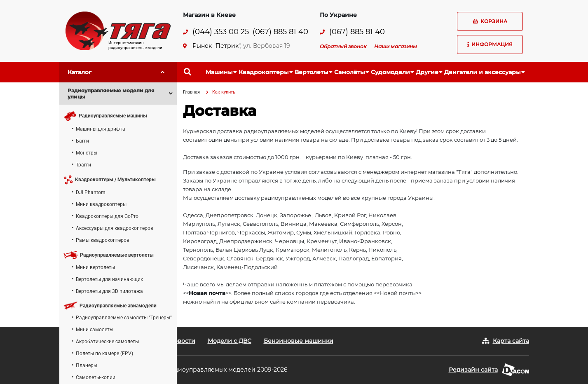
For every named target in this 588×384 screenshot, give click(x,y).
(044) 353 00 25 (221, 32)
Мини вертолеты (95, 267)
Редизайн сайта (473, 370)
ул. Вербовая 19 (267, 46)
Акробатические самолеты (107, 342)
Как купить (224, 92)
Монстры (87, 153)
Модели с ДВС (230, 341)
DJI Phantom (91, 192)
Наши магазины (396, 46)
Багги (82, 141)
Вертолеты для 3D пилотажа (109, 291)
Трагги (83, 165)
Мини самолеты (95, 330)
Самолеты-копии (96, 377)
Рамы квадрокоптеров (103, 240)
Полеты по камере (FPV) (104, 354)
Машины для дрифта (101, 129)
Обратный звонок (343, 46)
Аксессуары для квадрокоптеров (115, 228)
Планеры (87, 365)
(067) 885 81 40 (280, 32)
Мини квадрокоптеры (101, 204)
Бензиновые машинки (299, 341)
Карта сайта (511, 341)
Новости (182, 341)
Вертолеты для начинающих (109, 279)
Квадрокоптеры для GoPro (107, 216)
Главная (191, 92)
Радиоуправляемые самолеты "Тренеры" (124, 318)
